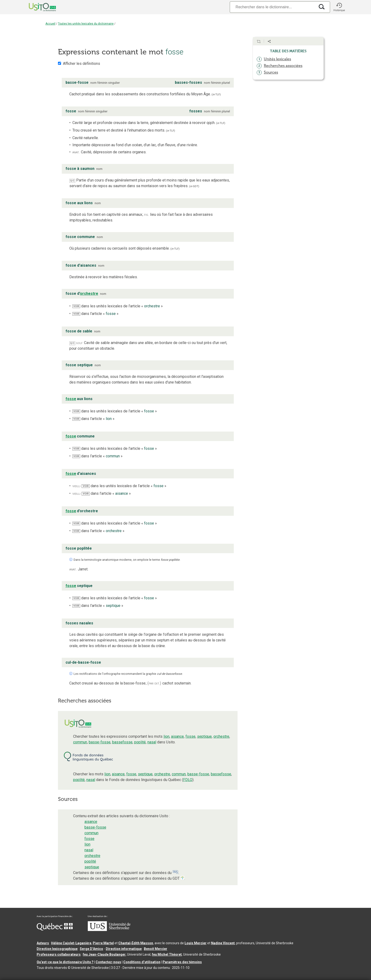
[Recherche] (273, 7)
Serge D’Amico (91, 949)
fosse (190, 736)
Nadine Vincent (223, 943)
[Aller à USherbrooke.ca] (109, 930)
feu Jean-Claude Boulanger (104, 954)
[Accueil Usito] (37, 7)
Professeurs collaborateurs (59, 954)
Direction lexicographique (57, 949)
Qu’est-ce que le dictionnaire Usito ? (65, 962)
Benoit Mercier (156, 949)
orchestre (221, 736)
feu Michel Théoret (167, 954)
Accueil (50, 24)
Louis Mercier (196, 943)
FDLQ (188, 780)
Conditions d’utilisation (142, 962)
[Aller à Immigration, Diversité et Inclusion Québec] (55, 929)
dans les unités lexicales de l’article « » (118, 306)
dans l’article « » (95, 314)
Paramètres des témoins (182, 962)
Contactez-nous (108, 962)
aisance (177, 736)
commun (80, 742)
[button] (339, 7)
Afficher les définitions (82, 64)
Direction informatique (124, 949)
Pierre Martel (103, 943)
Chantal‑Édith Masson (136, 943)
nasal (152, 742)
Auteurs (43, 943)
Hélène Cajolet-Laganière (71, 943)
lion (166, 736)
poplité (140, 742)
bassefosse (122, 742)
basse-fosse (100, 742)
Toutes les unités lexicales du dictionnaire (86, 24)
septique (204, 736)
